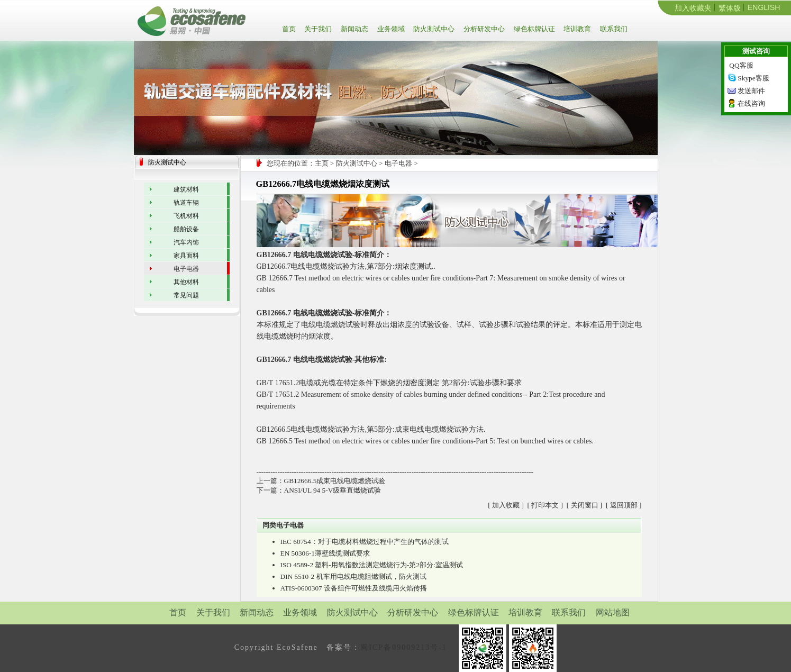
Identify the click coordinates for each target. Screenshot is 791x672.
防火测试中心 (433, 29)
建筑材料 (186, 189)
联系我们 (613, 29)
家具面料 (186, 256)
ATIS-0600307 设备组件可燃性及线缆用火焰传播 (354, 588)
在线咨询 (751, 103)
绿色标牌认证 (534, 29)
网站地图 (613, 612)
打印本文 (545, 505)
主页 (322, 163)
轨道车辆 (186, 203)
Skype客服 (753, 78)
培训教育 (576, 29)
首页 (291, 29)
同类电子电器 (283, 525)
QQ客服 (741, 65)
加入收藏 (506, 505)
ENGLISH (764, 7)
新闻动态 (354, 29)
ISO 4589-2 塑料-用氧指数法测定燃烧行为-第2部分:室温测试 (372, 565)
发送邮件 (751, 91)
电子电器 (398, 163)
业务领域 (390, 29)
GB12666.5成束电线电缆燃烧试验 (335, 481)
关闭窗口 (585, 505)
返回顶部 (624, 505)
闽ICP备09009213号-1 (403, 647)
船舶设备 (186, 229)
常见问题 (186, 295)
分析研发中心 (483, 29)
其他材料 (186, 282)
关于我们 (317, 29)
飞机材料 (186, 216)
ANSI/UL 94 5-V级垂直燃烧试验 (333, 490)
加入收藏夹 (693, 8)
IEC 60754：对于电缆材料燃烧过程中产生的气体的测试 (365, 542)
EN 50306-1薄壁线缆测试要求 (325, 553)
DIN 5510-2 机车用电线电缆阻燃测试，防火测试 (353, 576)
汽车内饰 (186, 242)
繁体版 (730, 8)
